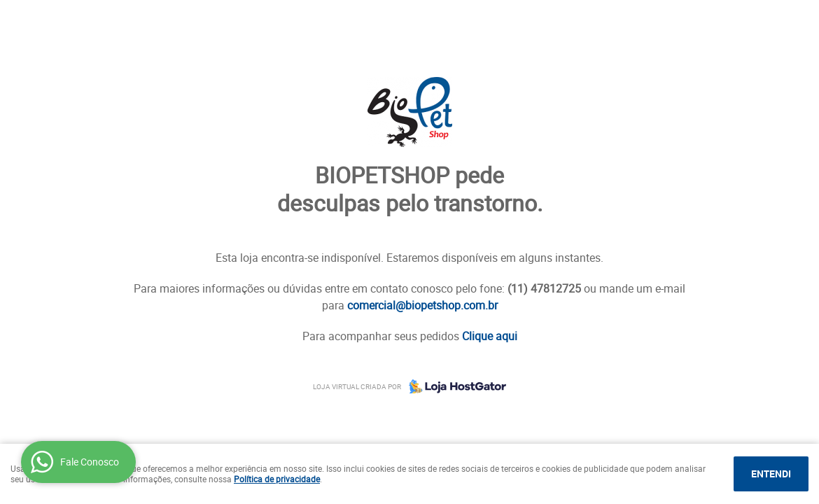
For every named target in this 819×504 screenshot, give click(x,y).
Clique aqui (490, 336)
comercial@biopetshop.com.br (422, 305)
